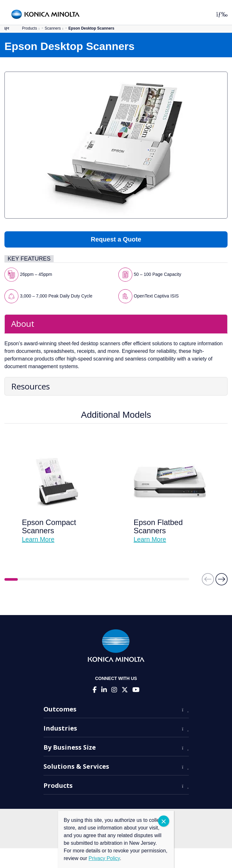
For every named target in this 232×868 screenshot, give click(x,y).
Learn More (38, 539)
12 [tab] (156, 579)
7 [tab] (90, 579)
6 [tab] (77, 579)
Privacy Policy (104, 858)
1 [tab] (11, 579)
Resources (30, 386)
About (23, 324)
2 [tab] (24, 579)
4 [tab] (51, 579)
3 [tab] (37, 579)
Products (29, 28)
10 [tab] (130, 579)
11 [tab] (143, 579)
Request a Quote (116, 239)
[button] (222, 582)
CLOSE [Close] (164, 821)
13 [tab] (169, 579)
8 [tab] (103, 579)
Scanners (53, 28)
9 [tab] (117, 579)
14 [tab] (182, 579)
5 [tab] (64, 579)
